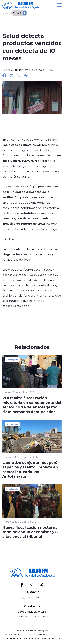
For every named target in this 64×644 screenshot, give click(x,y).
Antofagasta (12, 360)
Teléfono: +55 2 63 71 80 (32, 617)
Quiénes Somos (32, 597)
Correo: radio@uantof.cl (32, 612)
